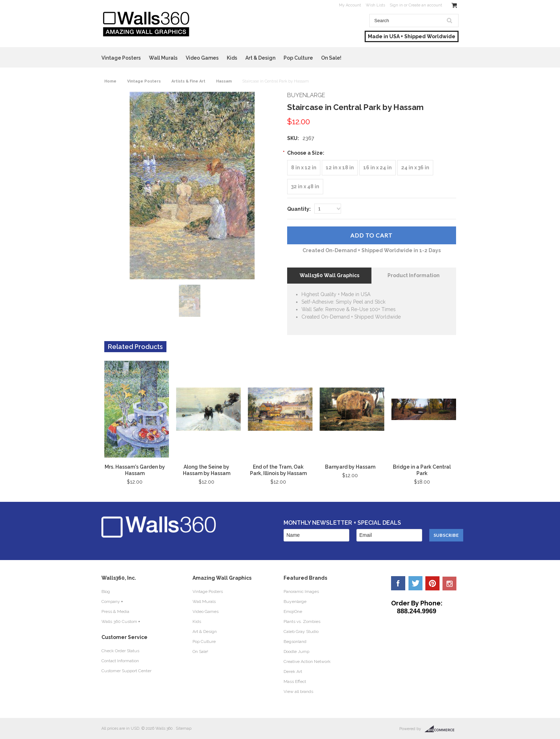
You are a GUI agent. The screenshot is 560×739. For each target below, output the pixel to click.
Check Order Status (120, 651)
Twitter (415, 583)
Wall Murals (163, 58)
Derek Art (293, 671)
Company (111, 601)
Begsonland (295, 641)
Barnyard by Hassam (350, 467)
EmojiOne (293, 611)
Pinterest (432, 583)
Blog (106, 591)
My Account (350, 5)
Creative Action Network (307, 661)
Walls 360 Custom (119, 621)
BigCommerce (442, 729)
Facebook (398, 583)
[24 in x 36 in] (415, 168)
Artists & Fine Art (188, 81)
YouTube (450, 583)
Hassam (224, 81)
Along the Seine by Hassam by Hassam (207, 470)
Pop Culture (298, 58)
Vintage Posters (121, 58)
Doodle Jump (296, 651)
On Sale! (331, 58)
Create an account (425, 5)
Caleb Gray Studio (301, 631)
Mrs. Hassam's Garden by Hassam (135, 470)
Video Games (202, 58)
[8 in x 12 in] (304, 168)
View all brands (298, 691)
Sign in (396, 5)
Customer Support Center (126, 671)
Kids (232, 58)
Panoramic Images (301, 591)
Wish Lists (375, 5)
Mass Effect (295, 681)
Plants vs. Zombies (302, 621)
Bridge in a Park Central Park (422, 470)
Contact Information (120, 661)
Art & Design (260, 58)
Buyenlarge (295, 601)
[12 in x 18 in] (340, 168)
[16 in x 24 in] (377, 168)
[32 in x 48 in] (305, 187)
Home (110, 81)
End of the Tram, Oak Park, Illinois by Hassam (278, 470)
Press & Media (115, 611)
